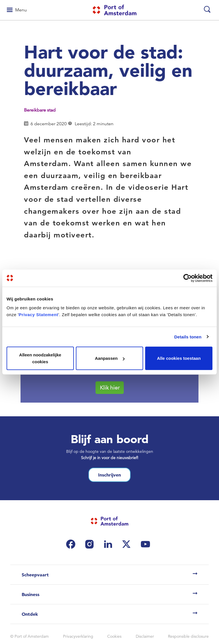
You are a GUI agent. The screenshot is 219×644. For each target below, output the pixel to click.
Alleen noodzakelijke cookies (40, 358)
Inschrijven (109, 475)
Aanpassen (110, 358)
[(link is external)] (72, 544)
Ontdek (30, 614)
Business (31, 594)
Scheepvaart (35, 575)
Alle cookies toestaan (179, 358)
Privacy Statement (39, 315)
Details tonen (188, 337)
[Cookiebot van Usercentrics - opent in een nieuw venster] (187, 278)
